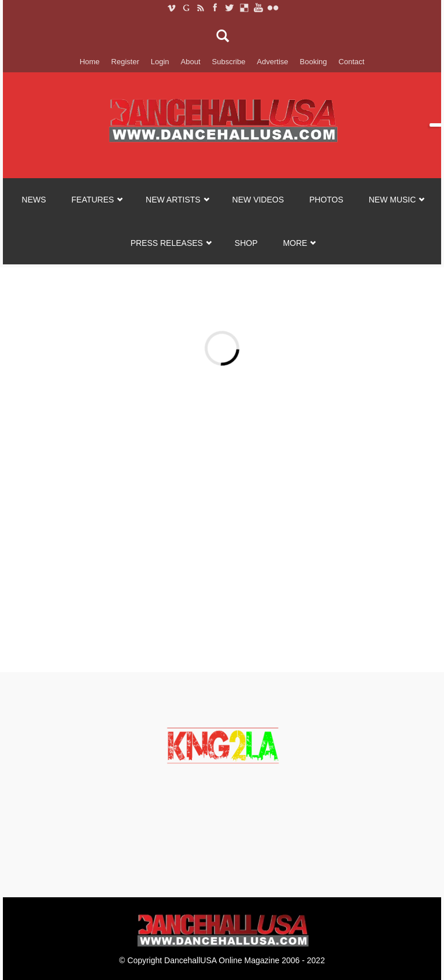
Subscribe (229, 62)
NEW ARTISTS (173, 200)
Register (125, 62)
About (191, 62)
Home (90, 62)
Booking (314, 62)
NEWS (34, 200)
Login (160, 62)
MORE (295, 243)
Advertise (272, 62)
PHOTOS (326, 200)
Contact (352, 62)
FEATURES (93, 200)
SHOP (246, 243)
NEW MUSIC (393, 200)
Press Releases (167, 243)
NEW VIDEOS (258, 200)
